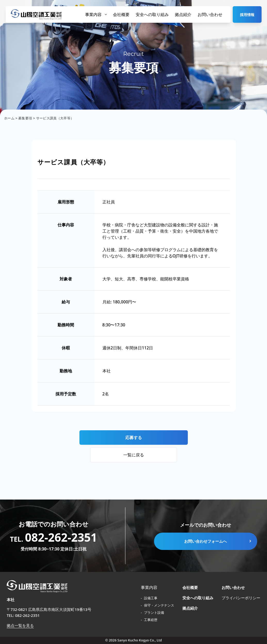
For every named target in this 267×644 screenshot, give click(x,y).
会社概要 (121, 14)
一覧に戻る (134, 455)
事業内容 (96, 14)
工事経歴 (150, 620)
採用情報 (247, 15)
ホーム (9, 118)
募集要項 (25, 118)
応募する (134, 438)
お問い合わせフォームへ (218, 541)
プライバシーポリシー (241, 598)
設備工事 (150, 598)
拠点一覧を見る (20, 625)
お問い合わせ (210, 14)
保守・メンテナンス (159, 605)
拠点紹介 (183, 14)
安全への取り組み (152, 14)
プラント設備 (154, 612)
